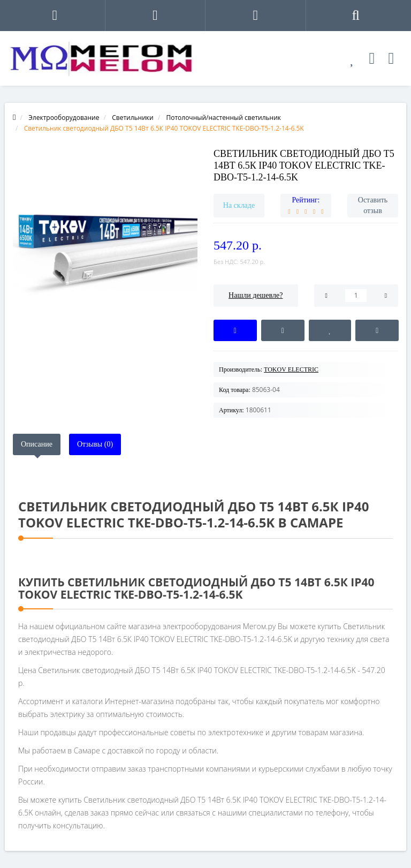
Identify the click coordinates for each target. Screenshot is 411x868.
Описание (37, 444)
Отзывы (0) (95, 444)
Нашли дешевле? (256, 295)
